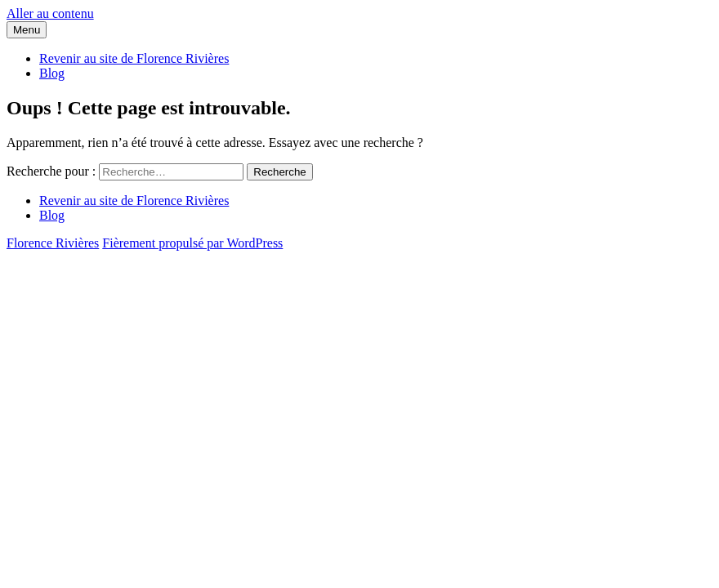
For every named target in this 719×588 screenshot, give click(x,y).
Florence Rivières (53, 243)
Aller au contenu (50, 13)
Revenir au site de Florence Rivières (134, 58)
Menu (27, 30)
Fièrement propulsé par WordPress (192, 243)
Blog (52, 73)
